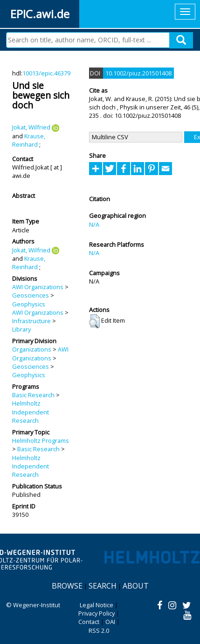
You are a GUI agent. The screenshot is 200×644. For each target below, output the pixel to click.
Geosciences (31, 295)
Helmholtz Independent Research (31, 412)
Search (103, 586)
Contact (89, 622)
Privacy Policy (97, 613)
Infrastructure (31, 321)
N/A (94, 224)
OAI (110, 622)
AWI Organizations (38, 287)
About (136, 586)
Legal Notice (97, 605)
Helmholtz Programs (41, 441)
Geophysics (29, 304)
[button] (94, 321)
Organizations (32, 349)
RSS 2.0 (99, 630)
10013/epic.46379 (46, 73)
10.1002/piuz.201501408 (138, 73)
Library (21, 329)
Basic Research (33, 395)
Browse (67, 586)
